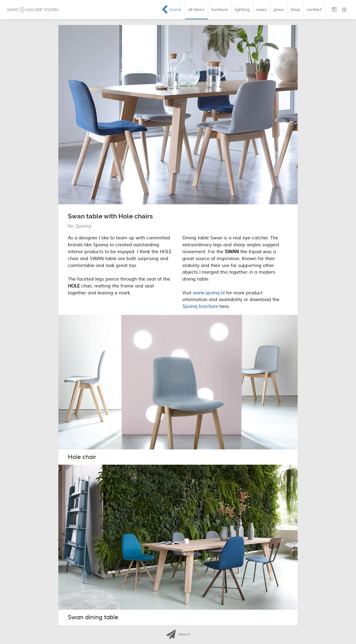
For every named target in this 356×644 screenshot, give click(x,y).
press (279, 10)
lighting (242, 10)
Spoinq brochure (200, 307)
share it (184, 634)
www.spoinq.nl (209, 293)
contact (314, 10)
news (262, 10)
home (175, 10)
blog (295, 10)
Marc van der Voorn (33, 10)
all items (196, 10)
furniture (220, 10)
